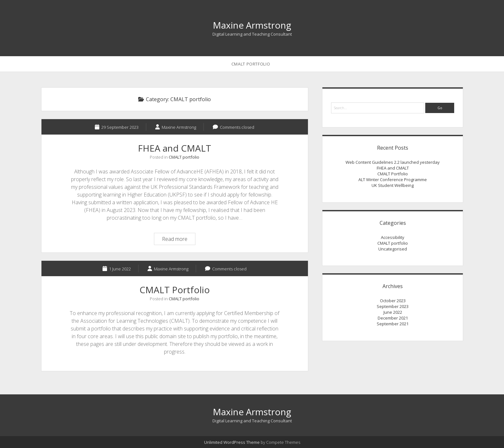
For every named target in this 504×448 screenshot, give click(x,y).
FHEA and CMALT (175, 148)
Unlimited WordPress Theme (232, 442)
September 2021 (393, 324)
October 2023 (393, 301)
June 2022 (393, 312)
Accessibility (393, 237)
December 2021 (393, 318)
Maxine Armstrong (252, 25)
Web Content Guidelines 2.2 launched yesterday (393, 162)
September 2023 (393, 306)
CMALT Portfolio (251, 64)
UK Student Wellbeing (393, 185)
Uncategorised (393, 249)
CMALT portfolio (184, 157)
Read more (179, 240)
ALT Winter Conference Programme (393, 180)
